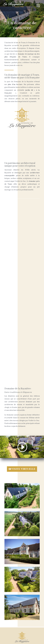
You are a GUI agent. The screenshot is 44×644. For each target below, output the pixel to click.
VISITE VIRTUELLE (24, 469)
